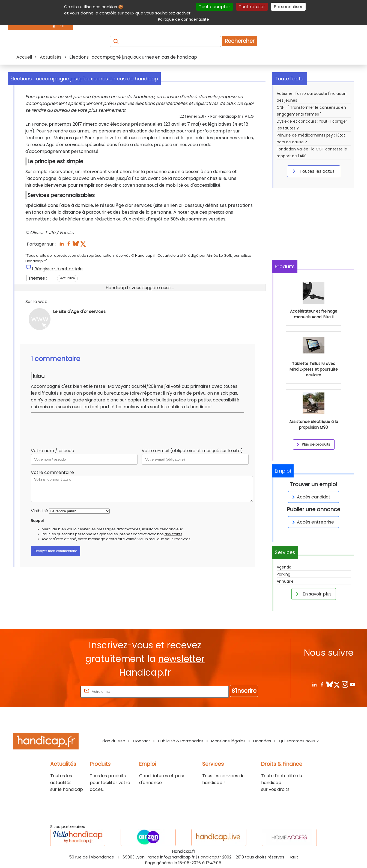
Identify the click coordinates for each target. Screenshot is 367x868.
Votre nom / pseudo (53, 451)
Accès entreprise (312, 522)
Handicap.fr (210, 857)
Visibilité (39, 511)
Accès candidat (310, 497)
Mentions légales (228, 741)
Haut (293, 857)
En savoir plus (313, 594)
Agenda (284, 567)
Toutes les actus (313, 171)
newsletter (181, 659)
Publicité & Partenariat (181, 741)
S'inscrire (244, 691)
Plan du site (114, 741)
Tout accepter (215, 7)
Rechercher (240, 41)
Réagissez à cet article (59, 269)
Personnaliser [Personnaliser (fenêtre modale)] (288, 7)
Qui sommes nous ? (299, 741)
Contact (142, 741)
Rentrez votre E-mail (58, 691)
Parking (284, 574)
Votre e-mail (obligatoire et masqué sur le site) (192, 451)
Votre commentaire (52, 472)
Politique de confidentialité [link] (183, 19)
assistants (173, 534)
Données (262, 741)
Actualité (67, 278)
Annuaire (285, 581)
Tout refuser (252, 7)
